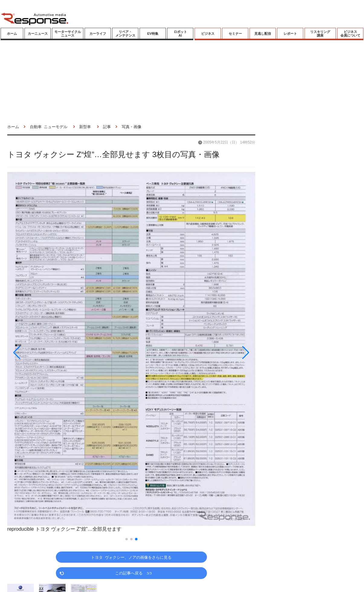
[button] (44, 353)
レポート (290, 34)
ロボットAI (180, 34)
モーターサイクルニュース (68, 34)
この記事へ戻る (133, 573)
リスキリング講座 (320, 34)
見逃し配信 (263, 34)
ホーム (12, 34)
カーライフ (98, 34)
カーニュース (38, 34)
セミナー (235, 34)
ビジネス (208, 34)
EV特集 (153, 34)
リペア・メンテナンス (125, 34)
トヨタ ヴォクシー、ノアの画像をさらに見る (131, 557)
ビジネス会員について (350, 34)
